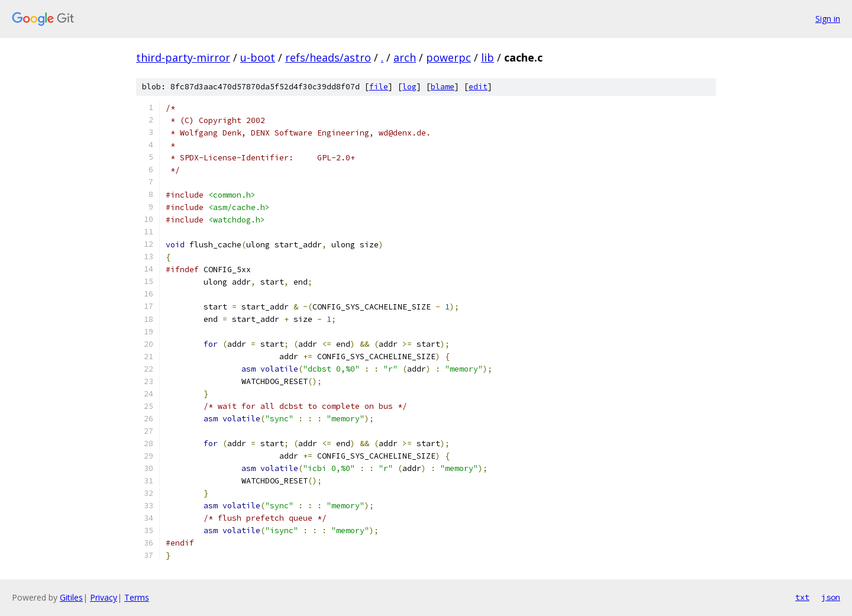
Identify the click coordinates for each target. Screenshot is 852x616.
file (379, 87)
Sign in (828, 19)
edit (478, 87)
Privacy (104, 597)
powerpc (448, 57)
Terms (137, 597)
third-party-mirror (183, 57)
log (409, 87)
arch (405, 57)
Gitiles (71, 597)
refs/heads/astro (328, 57)
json (831, 597)
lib (488, 57)
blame (443, 87)
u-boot (258, 57)
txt (802, 597)
